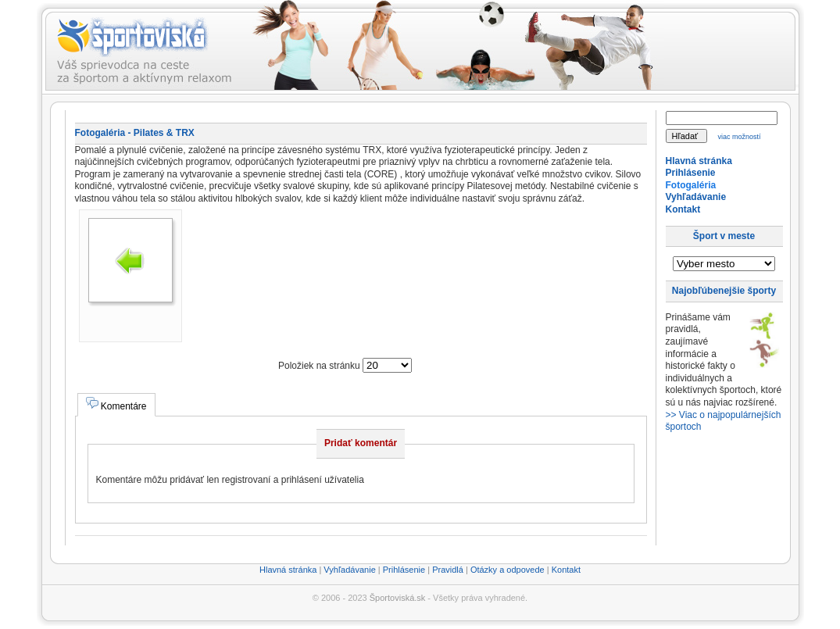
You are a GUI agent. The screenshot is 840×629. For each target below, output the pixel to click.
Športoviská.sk (398, 598)
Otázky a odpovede (508, 570)
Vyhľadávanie (696, 197)
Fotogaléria (691, 185)
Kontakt (683, 209)
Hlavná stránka (699, 161)
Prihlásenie (691, 173)
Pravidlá (448, 570)
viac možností (739, 137)
